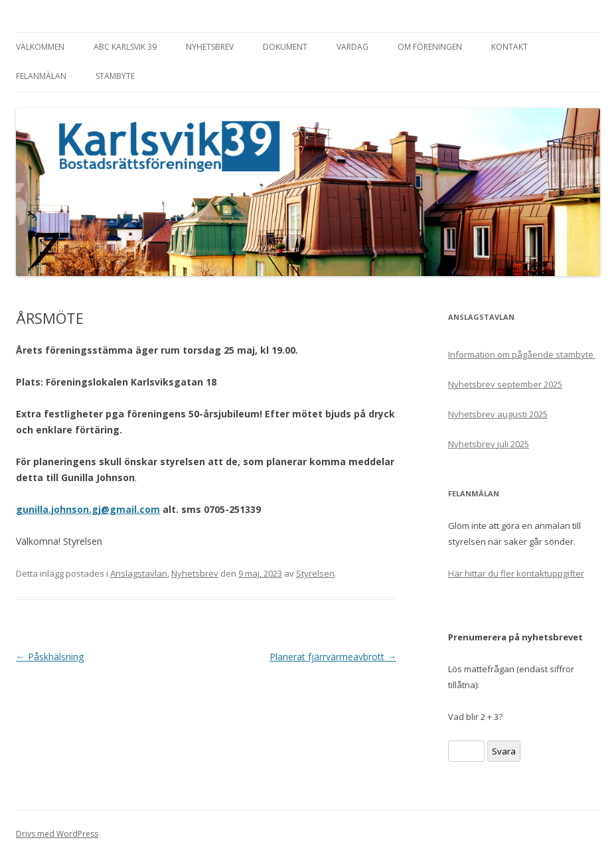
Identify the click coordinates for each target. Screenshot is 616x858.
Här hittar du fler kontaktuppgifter (516, 573)
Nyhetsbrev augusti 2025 (498, 414)
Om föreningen (430, 47)
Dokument (285, 47)
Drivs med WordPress (57, 834)
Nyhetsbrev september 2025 (505, 384)
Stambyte (115, 76)
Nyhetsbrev (210, 47)
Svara (504, 751)
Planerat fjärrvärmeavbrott (333, 657)
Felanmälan (41, 76)
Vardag (352, 47)
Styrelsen (315, 573)
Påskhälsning (50, 657)
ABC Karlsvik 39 (125, 47)
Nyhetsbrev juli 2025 (489, 444)
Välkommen (40, 47)
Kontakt (509, 47)
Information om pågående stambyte (522, 354)
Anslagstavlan (139, 573)
